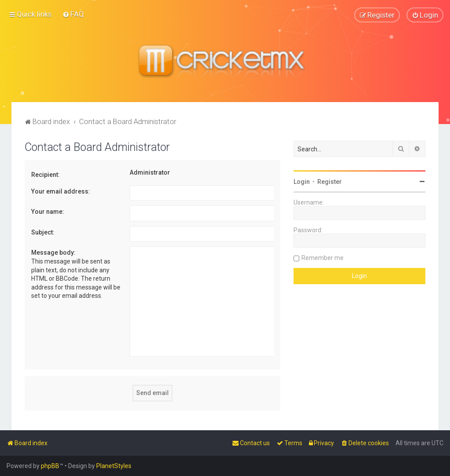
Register (330, 181)
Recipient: (45, 174)
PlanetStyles (114, 466)
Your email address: (61, 191)
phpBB (50, 466)
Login (302, 181)
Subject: (43, 232)
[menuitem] (73, 14)
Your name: (48, 212)
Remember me (323, 257)
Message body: (53, 253)
